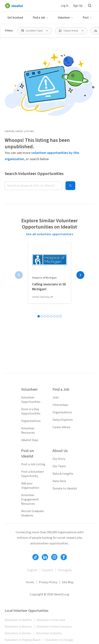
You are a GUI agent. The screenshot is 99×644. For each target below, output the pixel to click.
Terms (30, 582)
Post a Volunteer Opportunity (32, 474)
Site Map (68, 582)
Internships (60, 405)
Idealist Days (30, 440)
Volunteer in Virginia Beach (23, 640)
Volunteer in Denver (18, 633)
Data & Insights (63, 474)
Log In (65, 6)
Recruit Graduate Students (33, 513)
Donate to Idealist (65, 489)
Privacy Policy (48, 582)
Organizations (31, 421)
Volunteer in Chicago (59, 640)
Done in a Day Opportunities (31, 411)
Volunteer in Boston (18, 627)
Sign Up (78, 6)
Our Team (59, 466)
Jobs (56, 397)
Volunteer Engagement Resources (30, 499)
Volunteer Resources (28, 431)
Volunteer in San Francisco (54, 627)
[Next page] (80, 275)
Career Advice (61, 427)
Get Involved (15, 18)
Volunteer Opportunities (31, 400)
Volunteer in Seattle (18, 620)
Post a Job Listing (33, 464)
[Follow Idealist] (35, 557)
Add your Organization (30, 486)
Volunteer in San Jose (51, 620)
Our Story (59, 459)
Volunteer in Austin (49, 633)
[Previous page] (19, 275)
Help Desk (59, 481)
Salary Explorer (63, 420)
